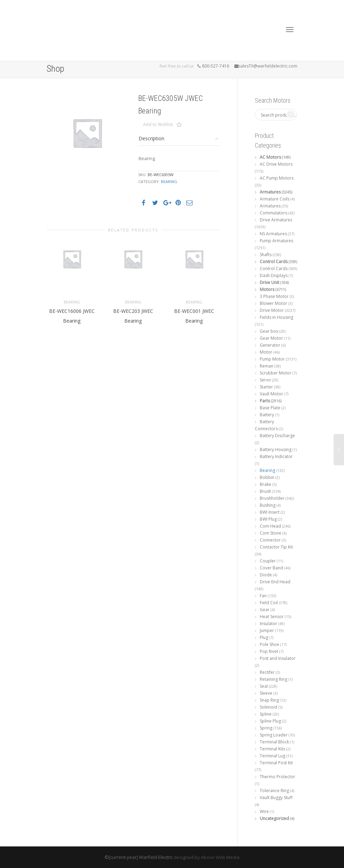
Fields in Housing (276, 317)
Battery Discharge (277, 436)
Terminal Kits (272, 749)
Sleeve (266, 693)
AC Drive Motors (276, 164)
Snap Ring (269, 700)
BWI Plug (268, 519)
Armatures (270, 192)
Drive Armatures (276, 220)
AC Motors (270, 157)
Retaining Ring (273, 679)
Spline (266, 714)
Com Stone (271, 533)
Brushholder (272, 498)
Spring (266, 728)
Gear (265, 610)
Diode (266, 575)
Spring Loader (274, 735)
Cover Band (271, 568)
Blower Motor (273, 303)
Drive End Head (275, 582)
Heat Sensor (272, 617)
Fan (263, 596)
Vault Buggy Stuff (276, 798)
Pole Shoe (269, 644)
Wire (264, 811)
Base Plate (270, 408)
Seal (264, 686)
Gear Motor (271, 338)
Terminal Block (274, 742)
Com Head (270, 526)
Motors (267, 289)
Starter (266, 387)
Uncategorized (274, 818)
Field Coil (269, 603)
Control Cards (274, 262)
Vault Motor (271, 394)
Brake (265, 484)
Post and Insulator (278, 658)
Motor (266, 352)
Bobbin (267, 477)
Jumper (267, 630)
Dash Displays (274, 275)
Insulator (268, 624)
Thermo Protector (277, 777)
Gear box (269, 331)
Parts (265, 401)
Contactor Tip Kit (276, 547)
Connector (270, 540)
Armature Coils (275, 199)
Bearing (169, 182)
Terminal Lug (272, 756)
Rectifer (267, 672)
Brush (265, 491)
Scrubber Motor (276, 373)
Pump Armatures (276, 241)
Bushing (268, 505)
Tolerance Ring (274, 791)
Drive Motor (272, 310)
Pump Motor (272, 359)
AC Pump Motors (277, 178)
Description (151, 138)
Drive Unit (269, 282)
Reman (267, 366)
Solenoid (268, 707)
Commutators (273, 213)
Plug (264, 637)
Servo (265, 380)
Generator (270, 345)
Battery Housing (276, 449)
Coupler (268, 561)
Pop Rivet (269, 651)
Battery (267, 415)
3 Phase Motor (274, 296)
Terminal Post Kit (276, 763)
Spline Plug (270, 721)
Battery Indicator (276, 456)
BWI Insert (270, 512)
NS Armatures (273, 234)
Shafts (266, 255)
